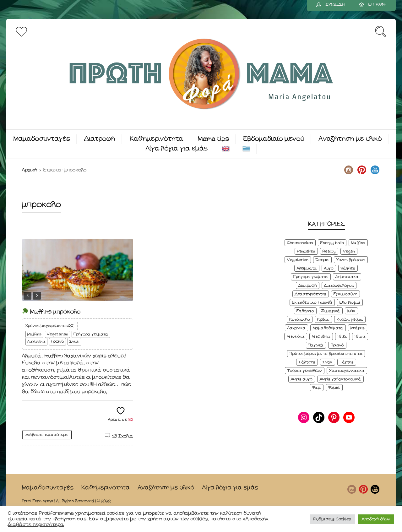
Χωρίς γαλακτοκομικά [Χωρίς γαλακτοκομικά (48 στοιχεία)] (340, 379)
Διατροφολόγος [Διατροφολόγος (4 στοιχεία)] (339, 286)
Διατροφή (100, 139)
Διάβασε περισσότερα (47, 435)
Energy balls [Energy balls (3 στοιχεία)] (332, 243)
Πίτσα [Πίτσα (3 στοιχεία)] (360, 337)
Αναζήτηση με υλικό (350, 139)
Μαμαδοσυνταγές (42, 139)
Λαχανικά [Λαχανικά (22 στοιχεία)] (296, 328)
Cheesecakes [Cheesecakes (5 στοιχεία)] (300, 243)
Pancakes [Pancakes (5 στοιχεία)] (306, 251)
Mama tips (213, 139)
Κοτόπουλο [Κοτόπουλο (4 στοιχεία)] (300, 320)
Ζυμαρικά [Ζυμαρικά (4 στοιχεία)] (331, 311)
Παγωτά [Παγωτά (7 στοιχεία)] (316, 345)
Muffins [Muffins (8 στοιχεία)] (358, 243)
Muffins (34, 334)
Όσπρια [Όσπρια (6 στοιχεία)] (322, 260)
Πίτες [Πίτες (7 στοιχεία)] (342, 337)
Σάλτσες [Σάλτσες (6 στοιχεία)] (307, 362)
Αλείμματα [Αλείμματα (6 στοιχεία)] (307, 268)
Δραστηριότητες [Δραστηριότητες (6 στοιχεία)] (311, 294)
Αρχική (30, 170)
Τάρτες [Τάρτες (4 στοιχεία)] (347, 362)
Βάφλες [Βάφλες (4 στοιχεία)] (348, 268)
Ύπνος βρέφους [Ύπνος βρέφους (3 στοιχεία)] (351, 260)
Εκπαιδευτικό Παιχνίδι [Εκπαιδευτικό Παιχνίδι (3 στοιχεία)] (312, 303)
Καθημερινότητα (157, 139)
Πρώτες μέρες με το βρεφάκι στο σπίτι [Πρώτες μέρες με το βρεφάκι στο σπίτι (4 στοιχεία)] (326, 354)
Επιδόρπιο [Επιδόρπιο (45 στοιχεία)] (305, 311)
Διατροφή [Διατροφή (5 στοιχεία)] (308, 286)
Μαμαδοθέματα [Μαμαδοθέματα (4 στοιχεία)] (328, 328)
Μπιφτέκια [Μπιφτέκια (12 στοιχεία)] (321, 337)
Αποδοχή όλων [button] (376, 519)
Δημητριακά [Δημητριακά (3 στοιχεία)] (347, 277)
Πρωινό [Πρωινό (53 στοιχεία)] (337, 345)
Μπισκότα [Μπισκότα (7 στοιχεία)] (296, 337)
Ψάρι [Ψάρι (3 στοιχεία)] (317, 388)
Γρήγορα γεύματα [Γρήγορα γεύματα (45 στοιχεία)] (311, 277)
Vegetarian (57, 334)
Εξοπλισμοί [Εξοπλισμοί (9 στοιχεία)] (350, 303)
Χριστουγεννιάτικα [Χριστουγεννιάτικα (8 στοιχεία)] (347, 371)
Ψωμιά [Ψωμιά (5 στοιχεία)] (334, 388)
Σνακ (74, 342)
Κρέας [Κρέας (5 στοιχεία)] (323, 320)
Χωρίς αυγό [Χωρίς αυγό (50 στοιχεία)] (302, 379)
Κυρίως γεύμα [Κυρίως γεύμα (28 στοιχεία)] (350, 320)
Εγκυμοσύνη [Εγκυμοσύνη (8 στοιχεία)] (345, 294)
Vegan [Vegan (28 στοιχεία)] (349, 251)
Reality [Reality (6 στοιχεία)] (329, 251)
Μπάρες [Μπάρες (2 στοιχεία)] (358, 328)
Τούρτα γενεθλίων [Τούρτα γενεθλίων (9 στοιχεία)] (305, 371)
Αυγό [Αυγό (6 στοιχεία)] (329, 268)
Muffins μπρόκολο (51, 312)
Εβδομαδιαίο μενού (274, 139)
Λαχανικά (36, 342)
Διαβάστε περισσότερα (36, 525)
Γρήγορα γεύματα (91, 334)
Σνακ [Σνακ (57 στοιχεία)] (328, 362)
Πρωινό (57, 342)
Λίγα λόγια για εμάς (177, 149)
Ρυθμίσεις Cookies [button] (332, 519)
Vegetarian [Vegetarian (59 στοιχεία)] (298, 260)
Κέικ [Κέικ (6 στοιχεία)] (351, 311)
